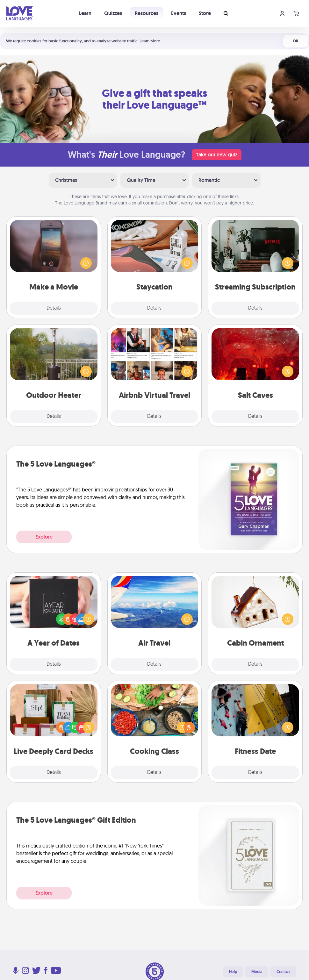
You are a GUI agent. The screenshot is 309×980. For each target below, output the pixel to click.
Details (54, 308)
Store (205, 13)
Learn (85, 13)
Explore (44, 537)
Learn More (150, 41)
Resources (147, 13)
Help (233, 972)
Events (179, 13)
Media (257, 972)
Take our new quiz (217, 155)
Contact (283, 972)
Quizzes (113, 13)
